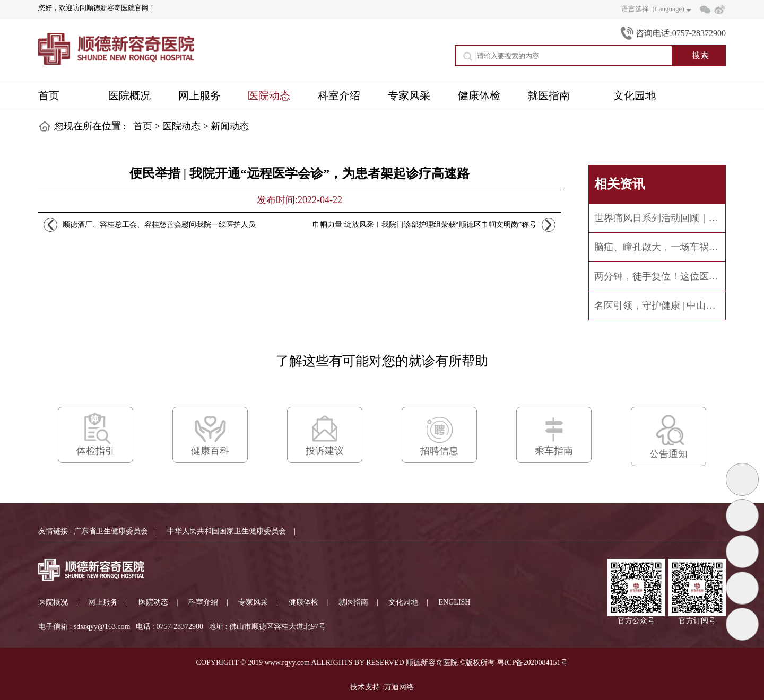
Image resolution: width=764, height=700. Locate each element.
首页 (143, 126)
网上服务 (103, 602)
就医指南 (353, 602)
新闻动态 (230, 126)
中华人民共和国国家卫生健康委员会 (227, 531)
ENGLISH (455, 602)
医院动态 (181, 126)
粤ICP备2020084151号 (533, 663)
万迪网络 (399, 687)
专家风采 (253, 602)
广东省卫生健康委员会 (111, 531)
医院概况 (53, 602)
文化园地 (403, 602)
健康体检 (303, 602)
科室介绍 (203, 602)
